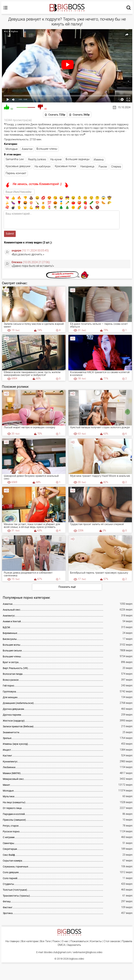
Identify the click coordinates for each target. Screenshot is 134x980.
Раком (103, 167)
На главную (12, 942)
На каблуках (43, 167)
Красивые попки (65, 166)
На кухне (56, 160)
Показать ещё (67, 587)
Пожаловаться (79, 942)
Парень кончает (16, 173)
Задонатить (74, 945)
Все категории (30, 942)
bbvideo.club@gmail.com (57, 953)
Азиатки (27, 149)
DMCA (61, 945)
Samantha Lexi (15, 159)
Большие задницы (78, 159)
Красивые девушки (18, 166)
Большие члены (47, 149)
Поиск (56, 942)
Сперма (116, 167)
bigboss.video (77, 959)
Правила (127, 942)
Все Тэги (45, 942)
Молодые (12, 149)
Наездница (87, 167)
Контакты (96, 942)
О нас (65, 942)
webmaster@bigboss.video (88, 953)
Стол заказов (112, 942)
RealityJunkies (37, 159)
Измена (99, 160)
